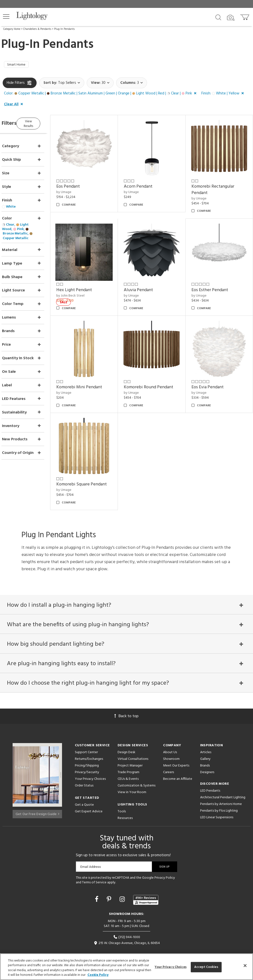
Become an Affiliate (178, 768)
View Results (44, 124)
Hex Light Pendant (88, 282)
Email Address (91, 856)
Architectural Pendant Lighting (223, 786)
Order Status (84, 775)
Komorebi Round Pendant (158, 374)
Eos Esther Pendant (214, 282)
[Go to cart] (245, 16)
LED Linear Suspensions (217, 806)
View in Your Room (132, 781)
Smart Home (18, 65)
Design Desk (126, 741)
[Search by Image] (231, 18)
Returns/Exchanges (89, 748)
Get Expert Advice (89, 800)
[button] (6, 17)
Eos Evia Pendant (212, 374)
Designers (207, 761)
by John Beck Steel (84, 288)
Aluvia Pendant (148, 282)
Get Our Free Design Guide (37, 802)
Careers (169, 761)
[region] (126, 967)
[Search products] (218, 17)
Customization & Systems (137, 775)
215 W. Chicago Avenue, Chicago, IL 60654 (127, 932)
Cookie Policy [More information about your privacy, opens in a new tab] (98, 975)
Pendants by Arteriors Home (221, 793)
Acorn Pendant (148, 183)
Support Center (86, 741)
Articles (206, 741)
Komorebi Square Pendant (96, 467)
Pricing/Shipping (87, 755)
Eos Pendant (82, 183)
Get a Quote (84, 794)
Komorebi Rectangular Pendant (218, 187)
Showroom (171, 748)
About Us (170, 741)
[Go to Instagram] (123, 889)
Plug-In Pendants (64, 29)
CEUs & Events (128, 768)
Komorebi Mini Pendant (93, 374)
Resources (125, 807)
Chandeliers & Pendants (37, 29)
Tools (122, 800)
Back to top (126, 705)
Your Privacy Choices (90, 768)
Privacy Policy (165, 867)
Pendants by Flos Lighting (219, 800)
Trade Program (128, 761)
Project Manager (130, 755)
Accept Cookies (206, 967)
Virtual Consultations (133, 748)
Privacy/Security (87, 761)
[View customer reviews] (146, 889)
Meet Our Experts (176, 755)
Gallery (205, 748)
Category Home (12, 29)
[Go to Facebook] (97, 889)
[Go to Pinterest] (110, 889)
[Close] (245, 965)
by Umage (78, 189)
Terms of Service (94, 872)
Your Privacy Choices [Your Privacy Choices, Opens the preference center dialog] (171, 967)
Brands (205, 755)
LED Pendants (210, 780)
